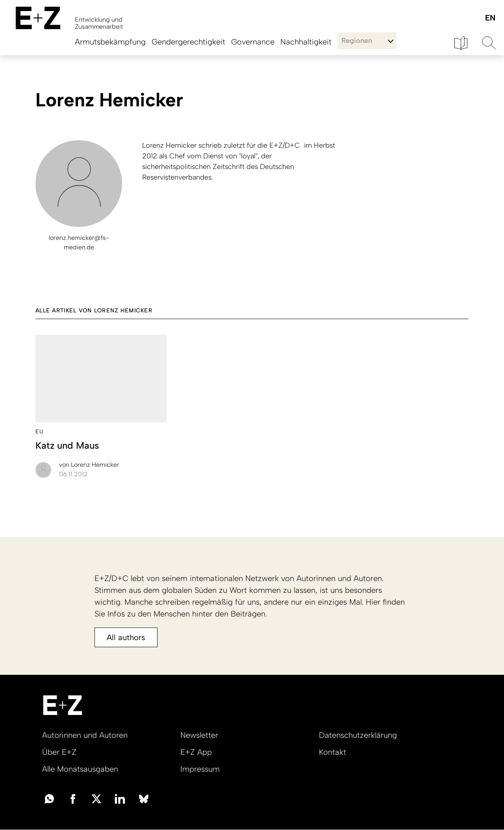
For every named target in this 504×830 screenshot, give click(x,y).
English (490, 18)
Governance (253, 42)
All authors (126, 637)
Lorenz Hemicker (89, 465)
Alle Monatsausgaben (80, 769)
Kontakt (333, 752)
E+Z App (196, 752)
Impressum (200, 769)
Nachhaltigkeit (306, 42)
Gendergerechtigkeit (188, 42)
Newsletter (199, 735)
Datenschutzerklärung (358, 735)
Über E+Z (59, 752)
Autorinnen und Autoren (85, 735)
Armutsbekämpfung (110, 42)
